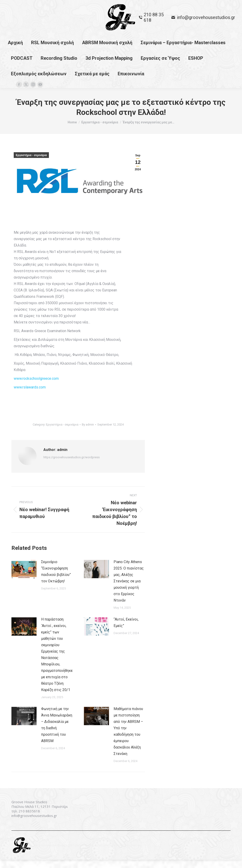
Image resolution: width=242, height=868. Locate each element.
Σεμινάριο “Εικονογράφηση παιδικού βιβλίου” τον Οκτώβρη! (56, 580)
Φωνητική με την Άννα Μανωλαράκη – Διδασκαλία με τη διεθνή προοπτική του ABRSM (57, 733)
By (88, 433)
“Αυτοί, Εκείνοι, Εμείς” (126, 631)
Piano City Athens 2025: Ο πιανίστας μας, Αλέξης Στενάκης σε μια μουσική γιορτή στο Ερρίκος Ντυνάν (129, 589)
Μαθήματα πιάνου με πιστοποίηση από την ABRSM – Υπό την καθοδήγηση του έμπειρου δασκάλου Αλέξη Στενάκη (128, 739)
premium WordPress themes (122, 853)
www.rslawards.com (30, 395)
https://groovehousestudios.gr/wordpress (72, 465)
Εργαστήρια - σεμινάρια (31, 163)
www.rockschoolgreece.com (36, 387)
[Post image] (24, 577)
